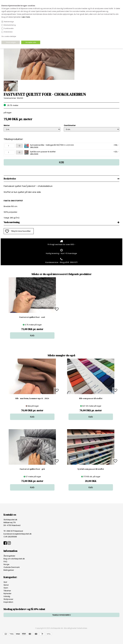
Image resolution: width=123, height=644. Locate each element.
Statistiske (8, 32)
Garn (6, 588)
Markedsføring (10, 25)
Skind (6, 585)
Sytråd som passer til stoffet (43, 152)
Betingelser (9, 570)
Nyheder (8, 593)
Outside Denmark (12, 567)
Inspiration (8, 602)
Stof (5, 582)
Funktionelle (9, 28)
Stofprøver (8, 599)
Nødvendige (9, 22)
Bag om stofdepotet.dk (14, 559)
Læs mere (26, 17)
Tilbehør (7, 591)
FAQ (5, 562)
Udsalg (7, 596)
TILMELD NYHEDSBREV (61, 615)
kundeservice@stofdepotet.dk (18, 534)
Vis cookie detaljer (9, 36)
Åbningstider (9, 556)
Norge (6, 564)
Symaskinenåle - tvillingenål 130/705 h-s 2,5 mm (52, 146)
